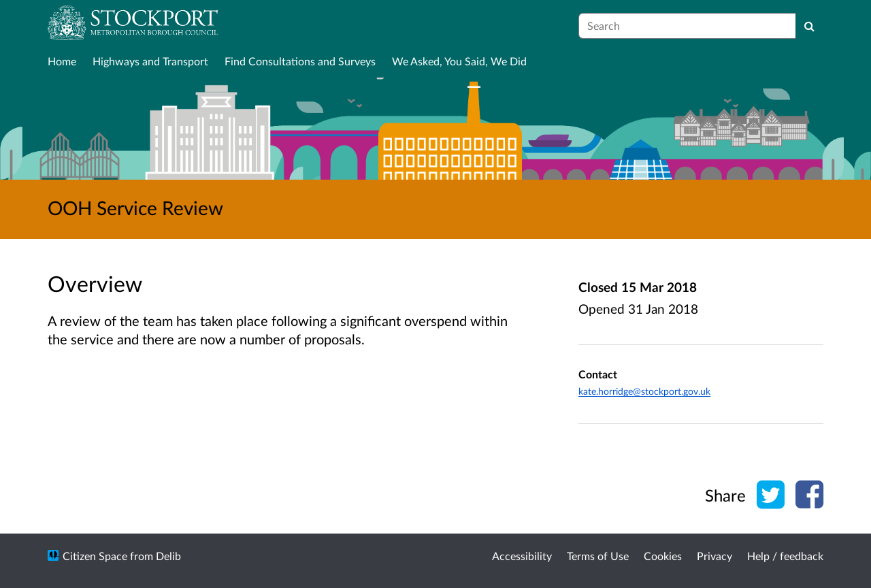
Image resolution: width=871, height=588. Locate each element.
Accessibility (522, 556)
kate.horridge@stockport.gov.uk (644, 391)
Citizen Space (95, 556)
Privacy (714, 556)
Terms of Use (598, 556)
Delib (168, 556)
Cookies (663, 556)
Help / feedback (785, 556)
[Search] (809, 26)
